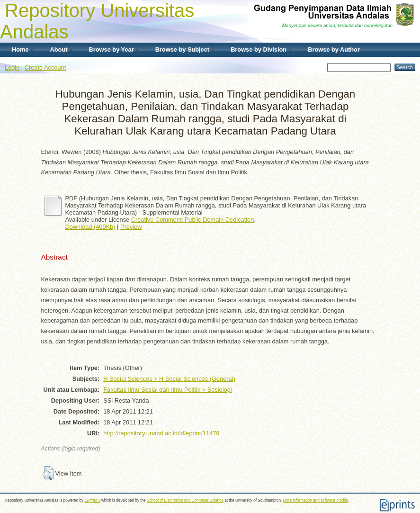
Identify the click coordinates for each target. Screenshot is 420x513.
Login (12, 67)
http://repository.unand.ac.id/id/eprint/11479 (161, 433)
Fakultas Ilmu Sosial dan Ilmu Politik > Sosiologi (167, 390)
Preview (131, 227)
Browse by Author (334, 49)
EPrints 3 (92, 500)
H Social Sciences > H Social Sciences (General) (169, 379)
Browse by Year (112, 49)
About (59, 49)
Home (20, 49)
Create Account (45, 67)
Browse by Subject (183, 49)
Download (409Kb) (90, 227)
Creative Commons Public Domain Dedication (193, 220)
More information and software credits (316, 500)
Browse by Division (259, 49)
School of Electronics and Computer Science (185, 500)
